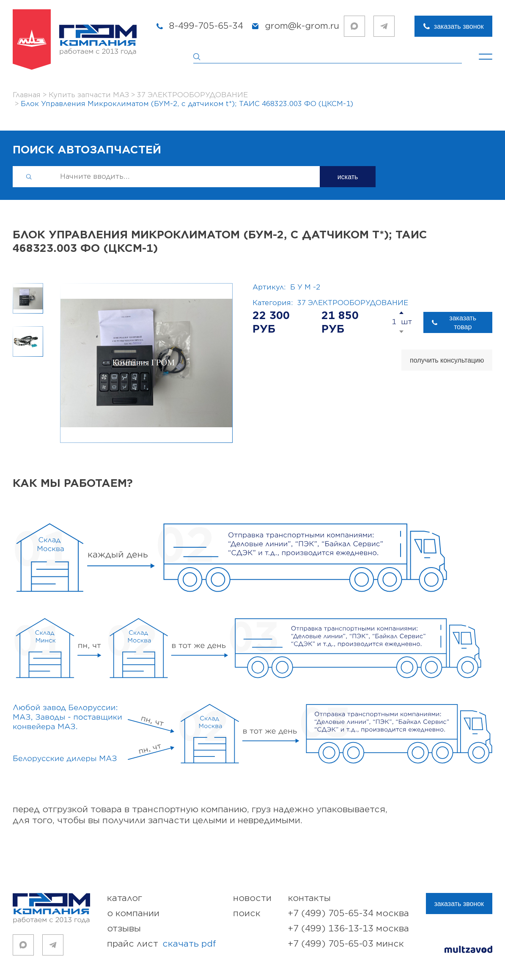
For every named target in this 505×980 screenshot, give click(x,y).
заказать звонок (459, 26)
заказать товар (463, 322)
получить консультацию (447, 360)
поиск (247, 913)
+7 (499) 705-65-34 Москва (349, 913)
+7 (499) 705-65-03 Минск (346, 944)
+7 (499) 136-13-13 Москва (349, 929)
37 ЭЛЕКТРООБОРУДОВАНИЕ (353, 303)
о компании (133, 913)
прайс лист (162, 944)
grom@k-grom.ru (302, 26)
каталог (125, 898)
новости (252, 898)
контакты (309, 898)
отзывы (124, 929)
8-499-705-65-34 (206, 26)
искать (348, 177)
